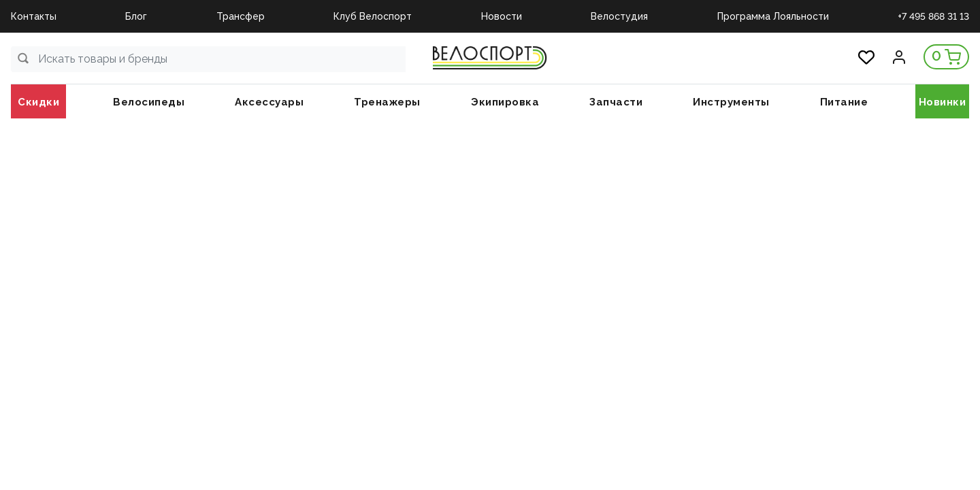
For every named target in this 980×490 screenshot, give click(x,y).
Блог (136, 16)
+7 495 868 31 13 (933, 16)
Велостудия (619, 16)
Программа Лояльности (773, 16)
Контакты (34, 16)
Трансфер (241, 16)
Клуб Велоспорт (373, 16)
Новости (502, 16)
